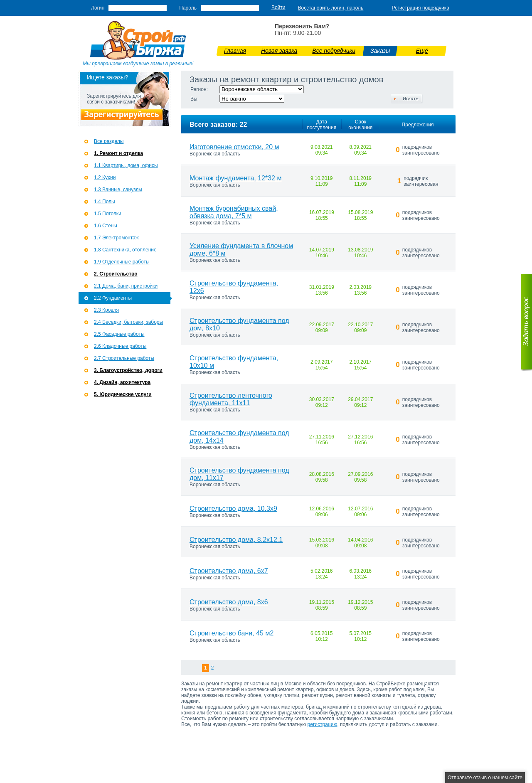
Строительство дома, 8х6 (229, 602)
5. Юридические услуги (123, 394)
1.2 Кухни (105, 177)
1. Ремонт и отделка (118, 153)
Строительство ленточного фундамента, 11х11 (231, 399)
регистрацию (323, 724)
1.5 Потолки (108, 214)
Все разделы (109, 141)
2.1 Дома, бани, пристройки (126, 286)
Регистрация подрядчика (420, 8)
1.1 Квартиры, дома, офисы (126, 165)
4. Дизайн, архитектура (122, 382)
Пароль (188, 8)
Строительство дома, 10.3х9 (233, 508)
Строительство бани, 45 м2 (232, 633)
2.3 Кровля (106, 310)
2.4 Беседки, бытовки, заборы (128, 322)
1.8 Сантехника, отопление (125, 250)
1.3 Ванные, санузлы (118, 190)
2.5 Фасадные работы (119, 334)
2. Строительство (116, 274)
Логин (98, 8)
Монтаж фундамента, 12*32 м (235, 178)
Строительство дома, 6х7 (229, 571)
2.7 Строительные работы (124, 358)
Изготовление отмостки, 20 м (234, 147)
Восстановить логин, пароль (331, 8)
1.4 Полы (105, 202)
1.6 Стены (106, 226)
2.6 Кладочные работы (120, 346)
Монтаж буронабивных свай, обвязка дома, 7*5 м (234, 212)
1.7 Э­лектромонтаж (116, 238)
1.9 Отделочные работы (122, 262)
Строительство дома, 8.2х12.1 (236, 540)
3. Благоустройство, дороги (128, 370)
